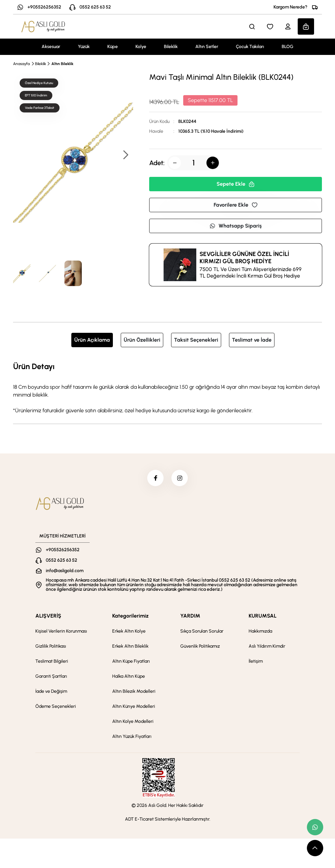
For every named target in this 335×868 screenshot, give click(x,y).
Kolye (141, 47)
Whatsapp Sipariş (236, 226)
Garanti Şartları (51, 676)
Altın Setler (207, 47)
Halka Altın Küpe (129, 676)
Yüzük (84, 47)
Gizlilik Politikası (51, 646)
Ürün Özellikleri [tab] (142, 340)
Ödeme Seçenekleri (56, 706)
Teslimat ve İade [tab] (252, 340)
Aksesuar (51, 47)
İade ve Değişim (51, 691)
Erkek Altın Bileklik (130, 646)
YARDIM (190, 616)
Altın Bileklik (62, 64)
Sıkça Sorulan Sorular (202, 631)
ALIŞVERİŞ (48, 616)
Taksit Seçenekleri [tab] (196, 340)
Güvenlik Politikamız (200, 646)
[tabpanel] (167, 387)
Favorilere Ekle (236, 205)
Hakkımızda (260, 631)
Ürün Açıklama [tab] (92, 340)
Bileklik (171, 47)
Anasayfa (21, 64)
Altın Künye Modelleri (134, 706)
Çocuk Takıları (250, 47)
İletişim (256, 661)
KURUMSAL (263, 616)
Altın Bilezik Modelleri (134, 691)
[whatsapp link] (315, 827)
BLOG (288, 47)
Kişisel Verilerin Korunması (61, 631)
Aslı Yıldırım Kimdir (267, 646)
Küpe (113, 47)
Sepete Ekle (236, 184)
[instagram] (180, 478)
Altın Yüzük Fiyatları (132, 736)
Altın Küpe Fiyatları (131, 661)
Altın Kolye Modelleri (133, 721)
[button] (125, 155)
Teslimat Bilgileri (52, 661)
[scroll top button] (315, 848)
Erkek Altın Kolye (129, 631)
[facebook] (155, 478)
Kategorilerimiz (130, 616)
